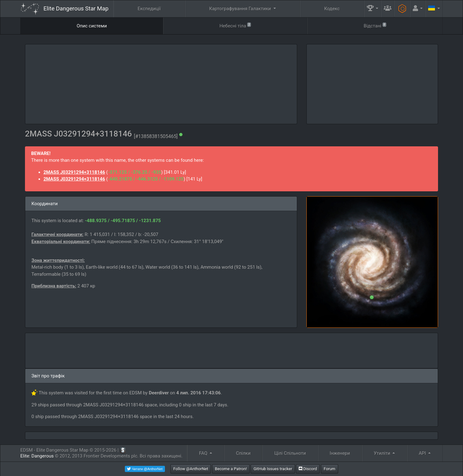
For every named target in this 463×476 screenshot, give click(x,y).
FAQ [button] (204, 453)
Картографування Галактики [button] (241, 9)
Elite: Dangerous (37, 456)
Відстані (375, 25)
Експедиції (149, 9)
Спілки (243, 453)
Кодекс (332, 9)
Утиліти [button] (382, 453)
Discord (308, 469)
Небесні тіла (235, 25)
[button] (373, 9)
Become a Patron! (231, 469)
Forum (330, 469)
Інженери (340, 453)
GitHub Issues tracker (273, 469)
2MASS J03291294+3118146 (74, 172)
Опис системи (92, 26)
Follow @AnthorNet (191, 469)
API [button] (423, 453)
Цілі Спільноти (290, 453)
